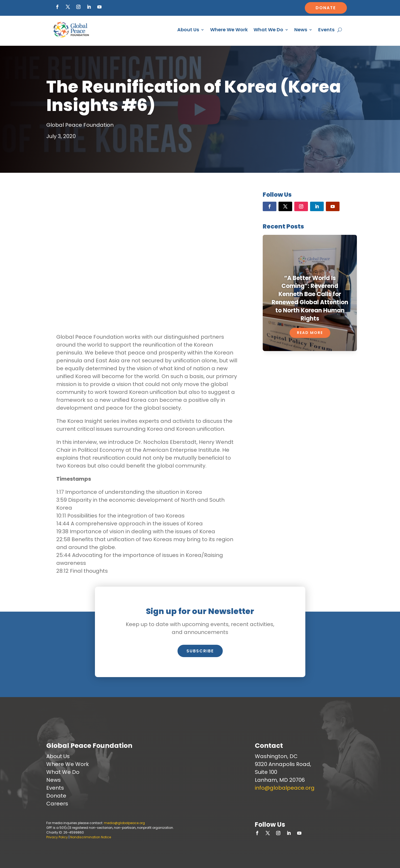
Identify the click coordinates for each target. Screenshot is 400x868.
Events (326, 30)
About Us (188, 30)
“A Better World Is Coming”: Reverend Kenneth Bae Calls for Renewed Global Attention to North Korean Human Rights (310, 298)
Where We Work (229, 30)
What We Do (268, 30)
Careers (57, 804)
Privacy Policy (57, 837)
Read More (310, 333)
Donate (326, 8)
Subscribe (200, 651)
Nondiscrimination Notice (91, 837)
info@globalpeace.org (285, 788)
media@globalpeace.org (124, 823)
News (301, 30)
